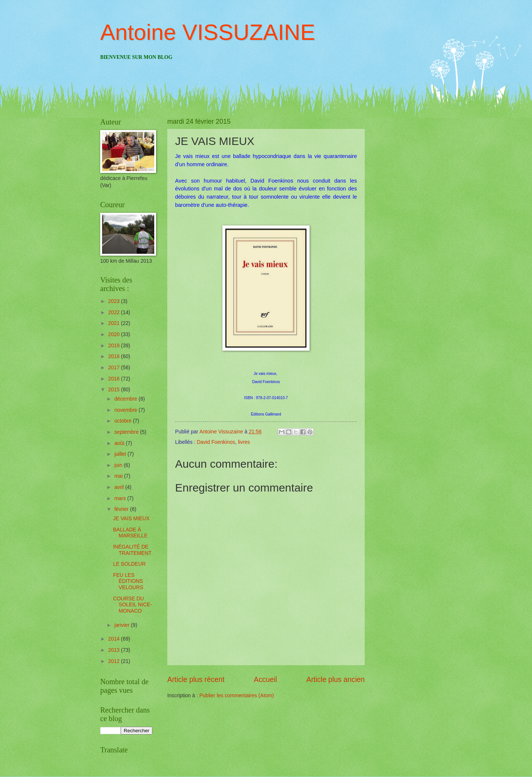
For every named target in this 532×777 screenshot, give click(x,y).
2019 (115, 346)
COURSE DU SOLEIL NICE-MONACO (132, 605)
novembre (126, 410)
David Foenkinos (216, 442)
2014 (115, 639)
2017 (115, 368)
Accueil (265, 680)
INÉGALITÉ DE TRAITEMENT (132, 550)
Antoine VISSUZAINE (208, 32)
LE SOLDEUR (129, 564)
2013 (115, 650)
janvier (123, 625)
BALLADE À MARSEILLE (130, 533)
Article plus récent (196, 680)
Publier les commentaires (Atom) (237, 696)
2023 (115, 301)
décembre (126, 399)
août (120, 443)
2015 (115, 390)
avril (120, 487)
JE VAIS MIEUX (131, 519)
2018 (115, 356)
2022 (115, 312)
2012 (115, 661)
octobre (124, 421)
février (122, 509)
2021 (115, 323)
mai (119, 476)
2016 (115, 379)
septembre (127, 432)
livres (244, 442)
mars (121, 498)
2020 (115, 334)
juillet (121, 454)
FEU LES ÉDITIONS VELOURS (128, 581)
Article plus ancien (335, 680)
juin (119, 465)
